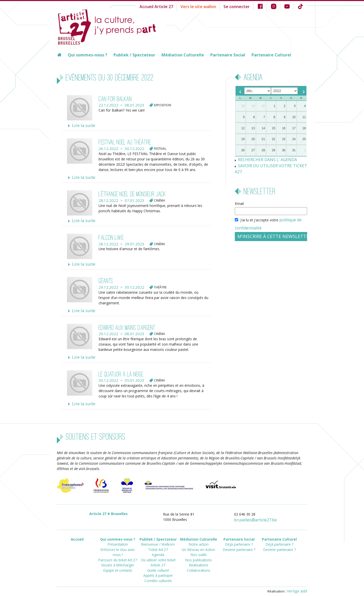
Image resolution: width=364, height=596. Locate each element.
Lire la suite (82, 125)
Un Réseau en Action (198, 543)
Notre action (199, 538)
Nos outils (199, 547)
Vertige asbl (298, 585)
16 (284, 128)
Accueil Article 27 (169, 6)
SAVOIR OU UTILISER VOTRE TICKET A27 (272, 165)
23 (284, 139)
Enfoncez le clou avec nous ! (118, 543)
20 (253, 139)
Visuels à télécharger (118, 552)
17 (294, 128)
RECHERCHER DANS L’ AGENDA (264, 159)
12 (243, 128)
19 (243, 139)
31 (294, 150)
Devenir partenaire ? (239, 543)
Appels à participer (158, 566)
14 (263, 128)
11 (304, 117)
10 (294, 117)
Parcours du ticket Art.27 (118, 547)
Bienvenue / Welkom (158, 538)
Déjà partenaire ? (239, 538)
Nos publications (198, 552)
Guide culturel (158, 561)
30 (263, 106)
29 (253, 106)
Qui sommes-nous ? (87, 55)
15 (273, 128)
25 (304, 139)
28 (243, 106)
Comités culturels (158, 570)
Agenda (158, 547)
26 (243, 150)
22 (273, 139)
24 (294, 139)
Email (239, 196)
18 (304, 128)
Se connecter (241, 6)
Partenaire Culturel (271, 55)
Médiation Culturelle (183, 55)
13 (253, 128)
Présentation (118, 538)
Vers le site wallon (207, 6)
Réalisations (198, 556)
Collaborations (199, 561)
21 (263, 139)
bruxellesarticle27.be (259, 515)
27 (253, 150)
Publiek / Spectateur (134, 55)
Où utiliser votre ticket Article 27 (158, 554)
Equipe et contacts (118, 556)
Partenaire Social (228, 55)
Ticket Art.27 (158, 543)
